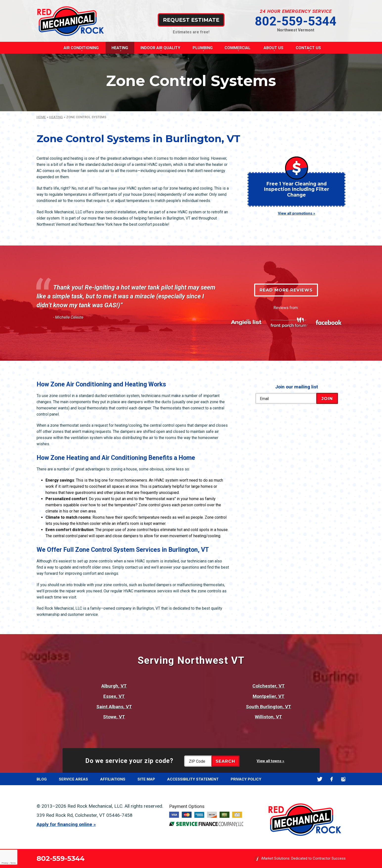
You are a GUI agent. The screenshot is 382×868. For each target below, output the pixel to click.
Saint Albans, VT (114, 707)
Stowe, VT (114, 717)
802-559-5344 (296, 21)
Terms (13, 863)
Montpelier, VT (269, 696)
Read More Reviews (286, 290)
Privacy (5, 863)
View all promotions (295, 213)
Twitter (320, 779)
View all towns (269, 761)
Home (41, 117)
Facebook (332, 779)
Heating (56, 117)
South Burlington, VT (269, 707)
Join (327, 399)
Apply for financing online (64, 824)
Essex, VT (114, 696)
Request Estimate (191, 20)
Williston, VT (269, 717)
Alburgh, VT (114, 686)
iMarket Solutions (275, 858)
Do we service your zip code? (129, 761)
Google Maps (344, 779)
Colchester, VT (269, 686)
